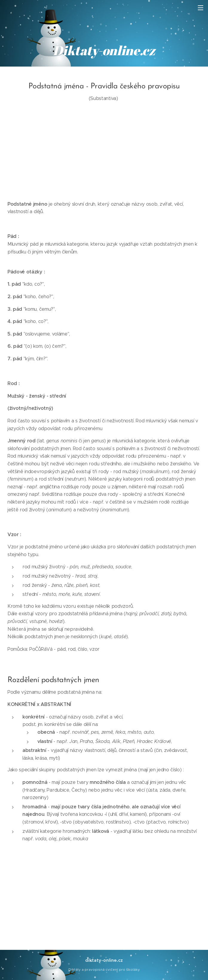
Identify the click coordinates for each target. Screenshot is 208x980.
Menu (201, 8)
